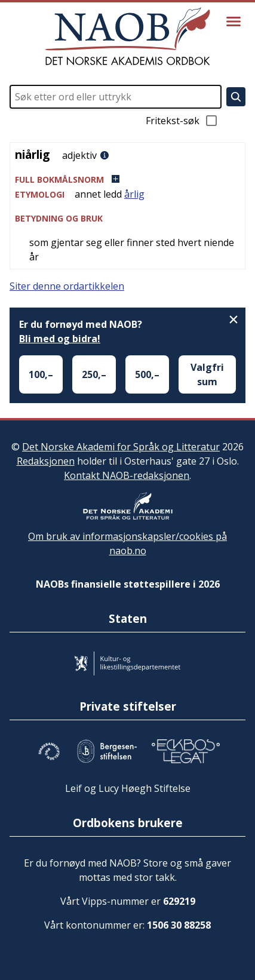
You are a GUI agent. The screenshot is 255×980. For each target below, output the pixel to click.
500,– (147, 374)
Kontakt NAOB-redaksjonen (127, 475)
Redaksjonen (46, 461)
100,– (41, 374)
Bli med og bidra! (60, 339)
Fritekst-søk (182, 121)
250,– (94, 374)
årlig (134, 194)
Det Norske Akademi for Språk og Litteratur (121, 447)
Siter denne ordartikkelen (67, 286)
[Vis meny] (234, 21)
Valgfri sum (207, 374)
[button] (127, 179)
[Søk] (236, 97)
